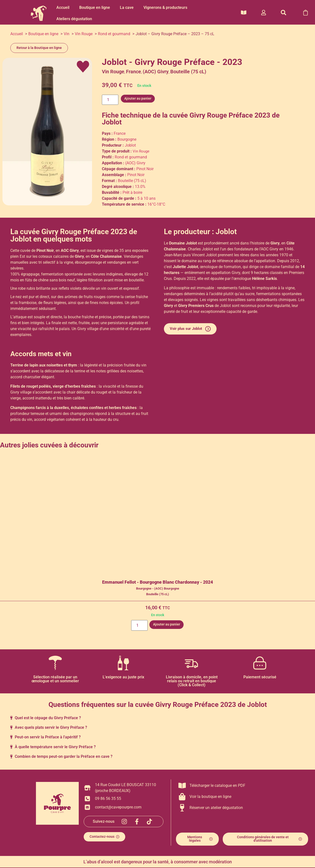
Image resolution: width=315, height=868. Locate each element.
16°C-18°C (156, 204)
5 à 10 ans (146, 198)
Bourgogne (127, 139)
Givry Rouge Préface (221, 115)
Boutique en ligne (95, 8)
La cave (127, 8)
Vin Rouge (113, 72)
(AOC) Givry (156, 72)
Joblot (112, 122)
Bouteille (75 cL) (188, 72)
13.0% (140, 187)
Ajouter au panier (136, 99)
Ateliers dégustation (74, 19)
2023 (262, 115)
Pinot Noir (145, 169)
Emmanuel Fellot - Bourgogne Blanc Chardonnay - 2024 (157, 582)
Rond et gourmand (131, 157)
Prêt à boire (132, 192)
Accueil (63, 8)
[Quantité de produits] (109, 99)
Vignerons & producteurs (165, 8)
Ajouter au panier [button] (166, 624)
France (134, 72)
